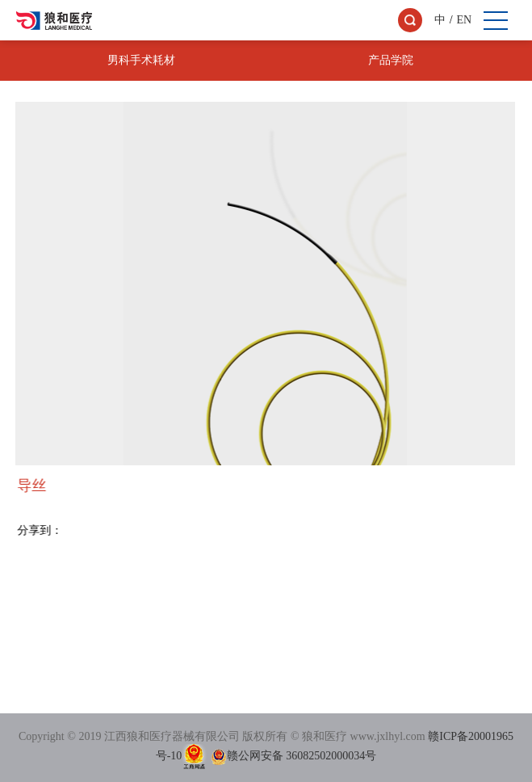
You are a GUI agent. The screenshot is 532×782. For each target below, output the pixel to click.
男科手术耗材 (141, 60)
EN (465, 20)
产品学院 (391, 60)
